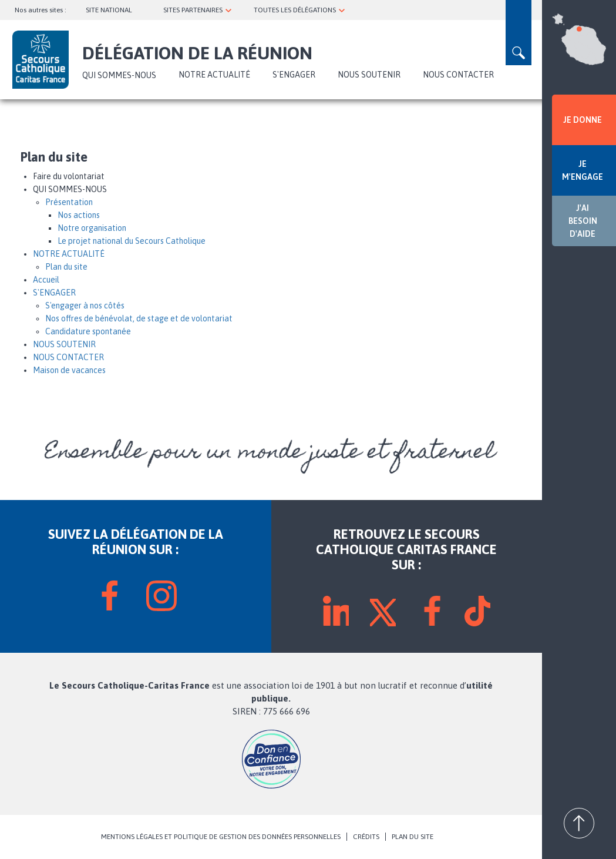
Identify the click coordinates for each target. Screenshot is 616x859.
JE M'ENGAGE (583, 170)
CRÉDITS (366, 837)
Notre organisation (92, 228)
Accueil (46, 280)
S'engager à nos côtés (85, 306)
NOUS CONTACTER (458, 75)
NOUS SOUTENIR (369, 75)
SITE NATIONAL (109, 10)
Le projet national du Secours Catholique (132, 241)
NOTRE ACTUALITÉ (214, 75)
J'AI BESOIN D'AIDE (583, 221)
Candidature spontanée (88, 331)
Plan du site (66, 267)
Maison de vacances (69, 370)
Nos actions (79, 215)
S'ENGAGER (294, 75)
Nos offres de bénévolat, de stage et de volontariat (139, 318)
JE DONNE (583, 120)
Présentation (69, 202)
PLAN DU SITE (413, 837)
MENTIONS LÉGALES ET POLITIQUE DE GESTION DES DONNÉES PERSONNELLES (221, 837)
